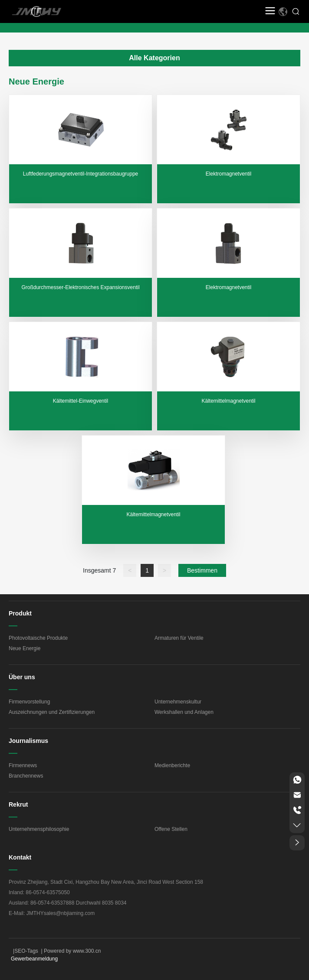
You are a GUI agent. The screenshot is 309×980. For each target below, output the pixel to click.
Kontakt (20, 857)
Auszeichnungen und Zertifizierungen (52, 712)
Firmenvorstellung (29, 702)
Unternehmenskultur (178, 702)
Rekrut (18, 804)
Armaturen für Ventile (179, 638)
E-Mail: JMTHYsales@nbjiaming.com (52, 913)
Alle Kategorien (154, 58)
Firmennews (23, 765)
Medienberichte (172, 765)
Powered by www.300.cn (72, 951)
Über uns (22, 677)
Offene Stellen (171, 829)
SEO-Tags (26, 951)
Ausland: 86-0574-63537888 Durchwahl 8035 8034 (68, 903)
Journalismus (28, 741)
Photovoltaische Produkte (38, 638)
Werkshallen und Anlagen (184, 712)
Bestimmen (202, 570)
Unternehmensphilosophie (39, 829)
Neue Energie (25, 648)
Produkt (20, 613)
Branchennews (26, 776)
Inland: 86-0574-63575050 (39, 892)
